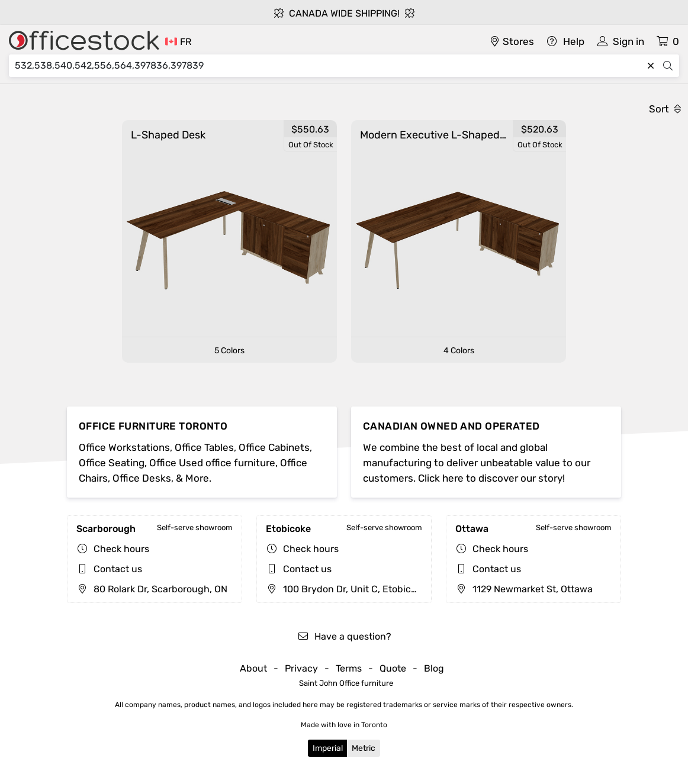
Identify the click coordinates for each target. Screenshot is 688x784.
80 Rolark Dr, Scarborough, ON (152, 589)
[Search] (329, 66)
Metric (364, 748)
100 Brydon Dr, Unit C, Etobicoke (346, 589)
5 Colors (229, 351)
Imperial (328, 748)
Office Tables (204, 447)
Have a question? (344, 636)
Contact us (118, 569)
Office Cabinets (274, 447)
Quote (393, 668)
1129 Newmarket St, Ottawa (524, 589)
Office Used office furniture (212, 463)
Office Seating (112, 463)
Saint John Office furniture (346, 683)
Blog (434, 668)
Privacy (301, 668)
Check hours (121, 549)
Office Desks (142, 478)
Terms (349, 668)
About (253, 668)
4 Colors (459, 351)
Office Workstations (124, 447)
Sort (665, 109)
